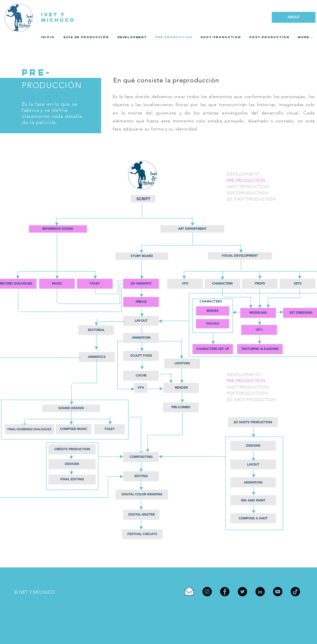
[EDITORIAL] (96, 330)
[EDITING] (141, 476)
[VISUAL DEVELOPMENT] (240, 256)
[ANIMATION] (141, 338)
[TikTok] (295, 592)
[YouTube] (278, 592)
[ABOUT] (294, 17)
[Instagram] (207, 592)
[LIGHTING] (182, 363)
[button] (141, 376)
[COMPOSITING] (141, 457)
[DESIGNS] (72, 464)
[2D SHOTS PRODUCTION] (253, 422)
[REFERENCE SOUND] (58, 229)
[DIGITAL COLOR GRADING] (142, 495)
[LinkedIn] (260, 592)
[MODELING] (258, 313)
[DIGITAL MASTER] (141, 515)
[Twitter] (242, 592)
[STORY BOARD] (142, 256)
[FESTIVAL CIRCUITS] (142, 534)
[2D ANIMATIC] (141, 284)
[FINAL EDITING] (72, 479)
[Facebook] (225, 592)
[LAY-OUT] (141, 321)
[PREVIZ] (141, 302)
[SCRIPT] (143, 199)
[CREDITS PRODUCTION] (72, 449)
